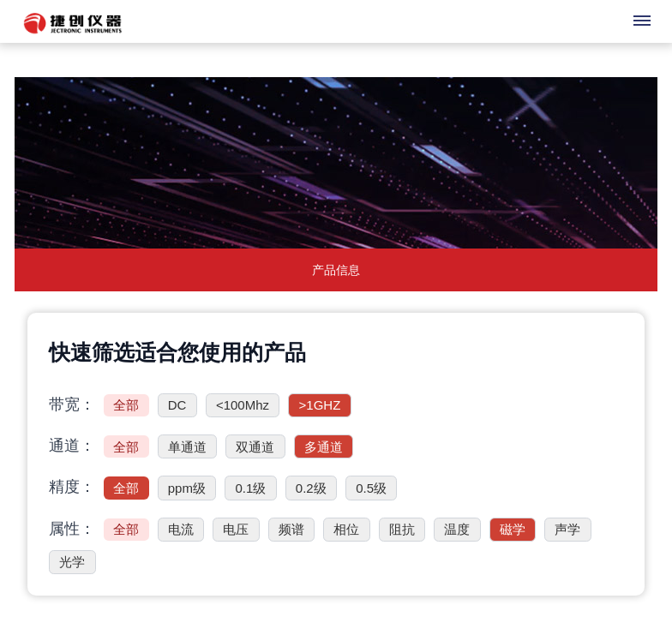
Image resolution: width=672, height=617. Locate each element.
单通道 (187, 447)
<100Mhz (243, 405)
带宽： (72, 404)
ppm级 (187, 488)
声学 (567, 529)
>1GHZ (320, 405)
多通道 (324, 447)
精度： (72, 487)
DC (177, 405)
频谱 (291, 529)
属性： (72, 529)
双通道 (255, 447)
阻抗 (402, 529)
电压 (236, 529)
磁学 (513, 529)
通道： (72, 446)
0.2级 (311, 488)
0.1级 (250, 488)
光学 (72, 562)
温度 (457, 529)
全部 (126, 405)
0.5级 (371, 488)
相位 (346, 529)
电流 (181, 529)
